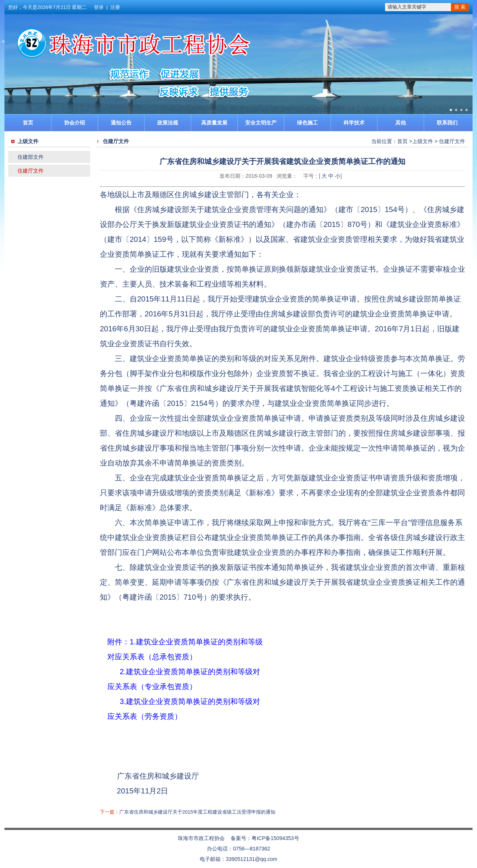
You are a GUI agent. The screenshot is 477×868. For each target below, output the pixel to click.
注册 (115, 7)
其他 (401, 123)
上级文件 (423, 141)
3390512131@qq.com (252, 859)
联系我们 (447, 123)
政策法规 (168, 123)
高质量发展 (214, 123)
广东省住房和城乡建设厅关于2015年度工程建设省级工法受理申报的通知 (197, 812)
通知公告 (121, 123)
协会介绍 (75, 123)
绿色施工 (307, 123)
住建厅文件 (31, 171)
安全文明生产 (261, 123)
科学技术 (354, 123)
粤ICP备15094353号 (275, 838)
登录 (99, 7)
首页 (28, 123)
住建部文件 (31, 157)
